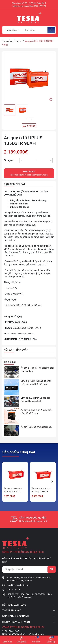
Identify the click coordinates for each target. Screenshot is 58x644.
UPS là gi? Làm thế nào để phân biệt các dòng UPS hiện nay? (36, 383)
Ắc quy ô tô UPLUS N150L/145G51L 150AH (13, 492)
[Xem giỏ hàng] (51, 640)
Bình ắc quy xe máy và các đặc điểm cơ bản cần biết (36, 399)
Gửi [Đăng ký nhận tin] (52, 569)
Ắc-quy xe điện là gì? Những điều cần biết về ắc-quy (37, 412)
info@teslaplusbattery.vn (18, 585)
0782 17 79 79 (40, 6)
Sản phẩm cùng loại (19, 452)
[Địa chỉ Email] (29, 569)
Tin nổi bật (10, 362)
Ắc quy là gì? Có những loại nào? (36, 427)
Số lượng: (9, 160)
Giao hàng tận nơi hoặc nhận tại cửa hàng (29, 173)
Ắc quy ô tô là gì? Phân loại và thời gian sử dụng (37, 369)
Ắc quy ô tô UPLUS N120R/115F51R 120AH (41, 492)
